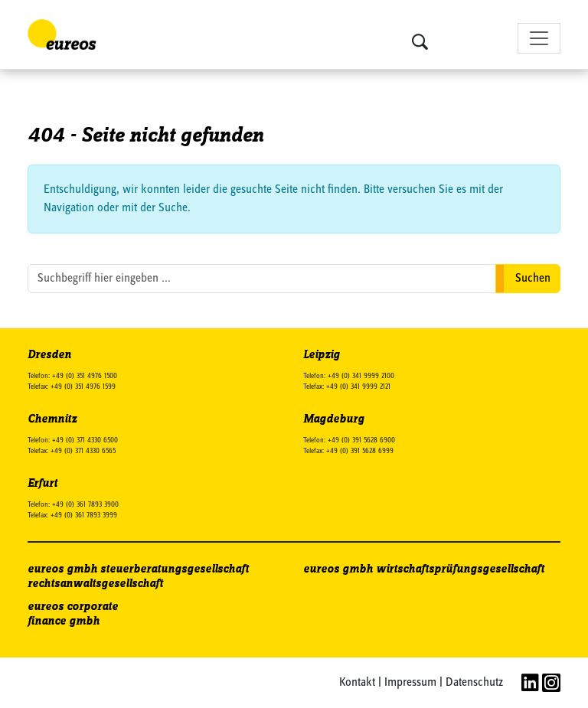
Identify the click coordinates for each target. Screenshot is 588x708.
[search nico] (262, 279)
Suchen (533, 279)
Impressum (410, 683)
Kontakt (357, 683)
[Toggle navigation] (539, 38)
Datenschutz (474, 683)
